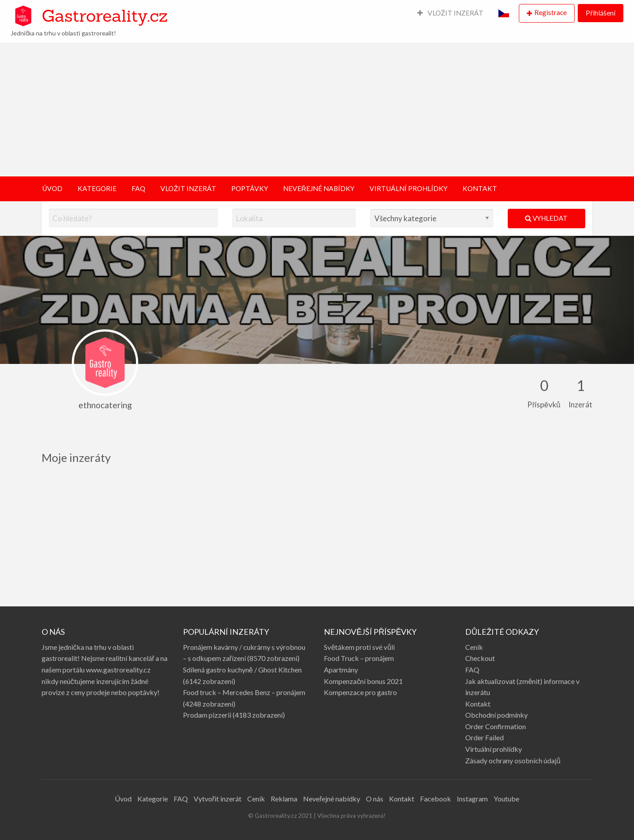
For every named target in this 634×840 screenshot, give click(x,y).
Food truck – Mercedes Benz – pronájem (244, 692)
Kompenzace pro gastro (360, 692)
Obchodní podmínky (496, 715)
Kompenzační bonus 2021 (363, 681)
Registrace (550, 12)
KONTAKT (480, 188)
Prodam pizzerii (207, 715)
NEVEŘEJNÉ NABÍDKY (319, 188)
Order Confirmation (496, 726)
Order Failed (484, 737)
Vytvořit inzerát (218, 799)
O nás (375, 799)
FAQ (138, 188)
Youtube (506, 799)
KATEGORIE (97, 188)
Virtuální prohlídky (494, 749)
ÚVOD (52, 188)
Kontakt (478, 704)
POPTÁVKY (250, 188)
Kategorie (153, 799)
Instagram (472, 799)
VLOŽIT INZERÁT (451, 13)
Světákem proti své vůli (359, 647)
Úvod (123, 799)
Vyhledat (546, 218)
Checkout (480, 658)
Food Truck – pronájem (359, 658)
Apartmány (341, 670)
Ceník (474, 647)
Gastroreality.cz (105, 16)
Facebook (436, 799)
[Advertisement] (317, 110)
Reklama (284, 799)
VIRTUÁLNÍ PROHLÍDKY (408, 188)
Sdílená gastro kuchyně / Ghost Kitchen (242, 670)
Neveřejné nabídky (332, 799)
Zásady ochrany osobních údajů (513, 760)
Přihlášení (600, 13)
